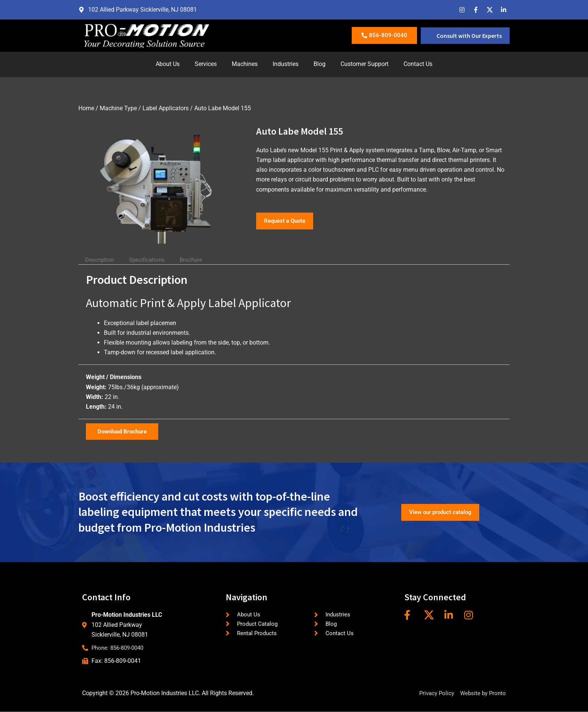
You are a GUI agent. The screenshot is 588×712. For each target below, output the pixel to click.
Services (206, 64)
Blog (319, 64)
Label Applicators (166, 108)
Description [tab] (100, 260)
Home (86, 108)
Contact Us (418, 64)
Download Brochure (124, 431)
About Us (168, 64)
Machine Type (118, 108)
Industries (286, 64)
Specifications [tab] (150, 260)
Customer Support (364, 64)
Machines (245, 64)
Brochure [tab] (197, 260)
